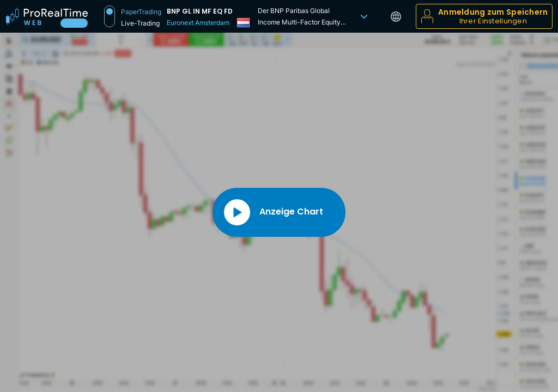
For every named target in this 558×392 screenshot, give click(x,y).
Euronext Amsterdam (198, 23)
